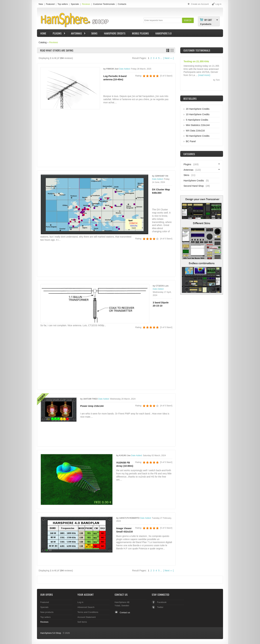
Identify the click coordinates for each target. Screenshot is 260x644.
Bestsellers (190, 98)
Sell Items (82, 622)
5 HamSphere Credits (197, 120)
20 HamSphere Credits (198, 109)
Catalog (43, 42)
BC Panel (191, 141)
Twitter (160, 607)
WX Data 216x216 (195, 131)
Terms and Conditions (88, 612)
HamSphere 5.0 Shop (51, 633)
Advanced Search (86, 607)
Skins (94, 33)
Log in (80, 602)
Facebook (162, 602)
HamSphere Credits (115, 33)
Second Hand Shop (194, 186)
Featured (50, 4)
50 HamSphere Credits (198, 136)
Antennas (77, 34)
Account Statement (87, 617)
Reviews (86, 4)
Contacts (122, 4)
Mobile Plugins (140, 33)
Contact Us (121, 595)
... (161, 58)
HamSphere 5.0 (163, 33)
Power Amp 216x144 (92, 406)
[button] (188, 20)
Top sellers (63, 4)
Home (43, 33)
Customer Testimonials (104, 4)
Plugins (58, 34)
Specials (75, 4)
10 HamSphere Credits (198, 114)
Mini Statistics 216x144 (198, 125)
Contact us (125, 612)
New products (47, 612)
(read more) (204, 75)
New (41, 4)
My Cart (208, 20)
